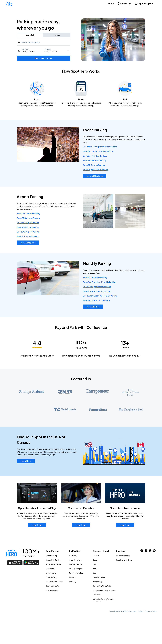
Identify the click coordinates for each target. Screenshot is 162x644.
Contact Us (97, 595)
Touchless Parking (52, 590)
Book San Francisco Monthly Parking (99, 282)
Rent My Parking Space (77, 573)
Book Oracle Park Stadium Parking (98, 151)
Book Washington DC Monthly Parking (100, 296)
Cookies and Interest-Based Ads (104, 590)
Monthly (57, 35)
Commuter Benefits (53, 586)
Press (95, 569)
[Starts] (44, 51)
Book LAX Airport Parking (28, 232)
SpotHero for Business (124, 560)
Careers (96, 560)
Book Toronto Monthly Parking (97, 291)
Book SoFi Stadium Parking (95, 156)
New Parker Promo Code (54, 582)
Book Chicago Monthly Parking (97, 287)
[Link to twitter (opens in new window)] (150, 551)
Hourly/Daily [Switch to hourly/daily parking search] (30, 35)
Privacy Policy (97, 582)
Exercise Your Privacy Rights (102, 586)
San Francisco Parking (53, 564)
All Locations (50, 569)
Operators (73, 556)
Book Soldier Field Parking (95, 160)
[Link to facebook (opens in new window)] (142, 551)
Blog (94, 573)
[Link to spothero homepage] (11, 553)
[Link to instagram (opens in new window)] (146, 551)
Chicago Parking (51, 556)
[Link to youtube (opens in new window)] (154, 551)
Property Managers (76, 569)
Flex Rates (73, 577)
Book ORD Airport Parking (28, 213)
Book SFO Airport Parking (28, 218)
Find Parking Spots (44, 58)
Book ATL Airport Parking (28, 236)
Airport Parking (51, 573)
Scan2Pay (73, 582)
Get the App (124, 4)
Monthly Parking (51, 577)
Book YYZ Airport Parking (28, 223)
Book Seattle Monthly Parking (96, 300)
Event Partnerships (76, 564)
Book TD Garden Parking (94, 165)
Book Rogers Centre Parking (96, 170)
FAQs (95, 564)
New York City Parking (53, 560)
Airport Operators (75, 560)
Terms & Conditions (100, 577)
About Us (96, 556)
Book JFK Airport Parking (28, 227)
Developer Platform (123, 556)
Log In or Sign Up (144, 4)
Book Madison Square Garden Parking (100, 147)
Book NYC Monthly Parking (95, 277)
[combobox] (44, 42)
